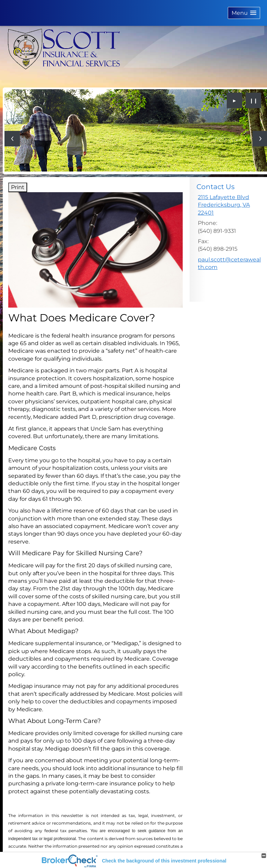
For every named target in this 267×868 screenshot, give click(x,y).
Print (18, 187)
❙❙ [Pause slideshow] (254, 101)
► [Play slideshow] (235, 101)
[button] (244, 13)
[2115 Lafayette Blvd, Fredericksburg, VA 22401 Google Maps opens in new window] (230, 205)
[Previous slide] (12, 139)
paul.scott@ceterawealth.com (229, 263)
